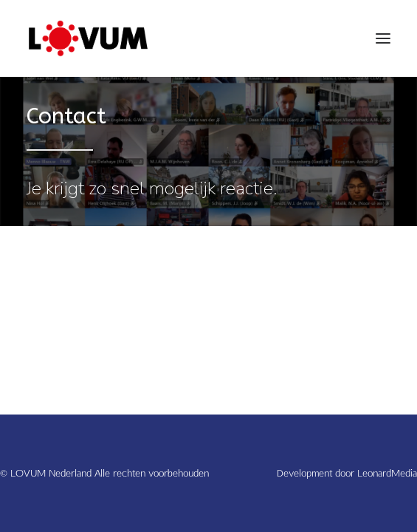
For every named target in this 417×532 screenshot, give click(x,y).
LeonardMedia (387, 473)
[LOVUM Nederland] (88, 38)
